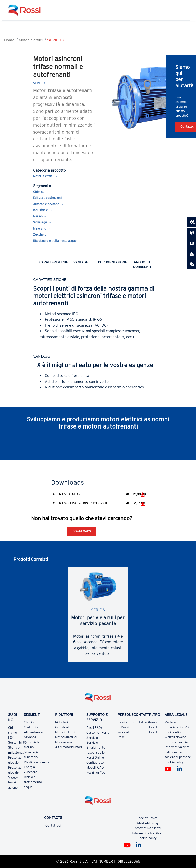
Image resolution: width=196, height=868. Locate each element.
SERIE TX (56, 40)
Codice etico (173, 732)
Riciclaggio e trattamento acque (55, 241)
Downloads (82, 531)
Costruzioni (32, 727)
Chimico (39, 192)
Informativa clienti (178, 742)
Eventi (154, 727)
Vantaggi (81, 262)
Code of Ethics (147, 818)
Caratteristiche (54, 262)
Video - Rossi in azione (14, 782)
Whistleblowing (175, 737)
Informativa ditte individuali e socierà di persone (178, 752)
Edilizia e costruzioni (47, 198)
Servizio (92, 738)
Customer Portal (98, 733)
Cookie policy (174, 762)
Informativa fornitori (147, 833)
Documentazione (113, 262)
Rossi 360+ (94, 728)
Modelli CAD (95, 768)
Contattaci (141, 722)
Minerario (40, 228)
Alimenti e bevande (46, 204)
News (153, 722)
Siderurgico (32, 752)
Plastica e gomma (37, 762)
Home (9, 40)
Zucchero (40, 235)
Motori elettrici (31, 40)
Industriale (40, 210)
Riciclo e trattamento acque (33, 782)
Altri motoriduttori (69, 747)
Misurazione (64, 742)
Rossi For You (96, 772)
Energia (29, 767)
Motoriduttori (65, 732)
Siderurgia (40, 222)
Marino (38, 216)
